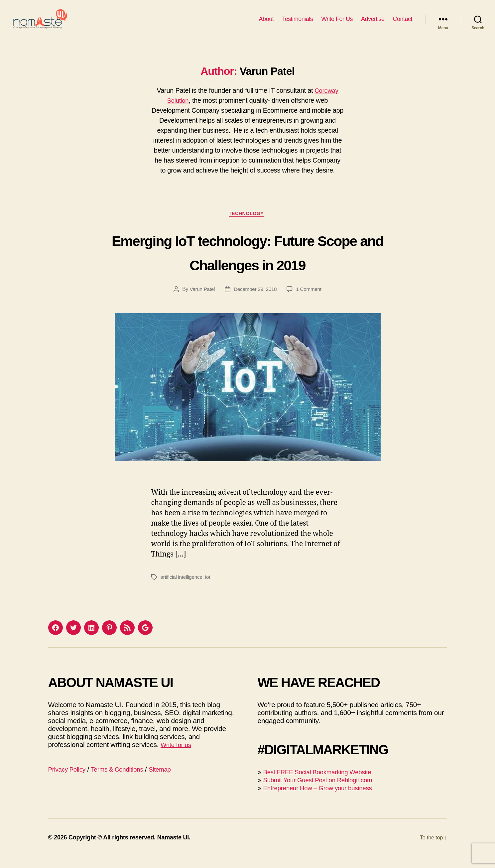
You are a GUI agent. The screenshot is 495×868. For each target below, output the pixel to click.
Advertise (373, 24)
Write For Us (337, 24)
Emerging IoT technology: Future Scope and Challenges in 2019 (248, 262)
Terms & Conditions (125, 781)
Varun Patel (200, 301)
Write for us (178, 756)
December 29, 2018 (255, 301)
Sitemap (173, 781)
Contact (402, 24)
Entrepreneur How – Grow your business (324, 799)
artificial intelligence (183, 589)
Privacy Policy (69, 781)
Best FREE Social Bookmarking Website (324, 783)
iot (210, 589)
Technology (247, 225)
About (266, 24)
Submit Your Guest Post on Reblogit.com (324, 791)
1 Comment (310, 301)
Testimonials (297, 24)
